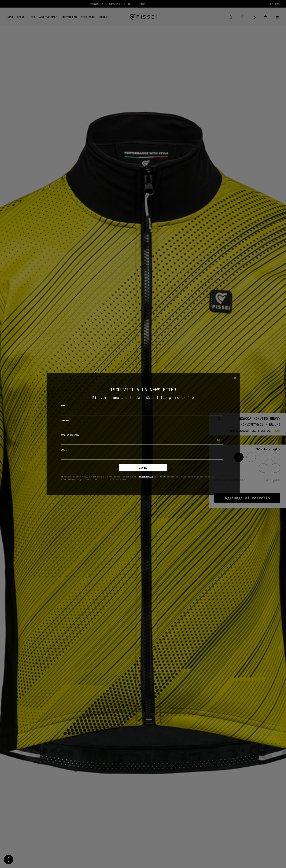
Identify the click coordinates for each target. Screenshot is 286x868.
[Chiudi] (235, 378)
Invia (143, 468)
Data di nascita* (70, 435)
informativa (146, 477)
